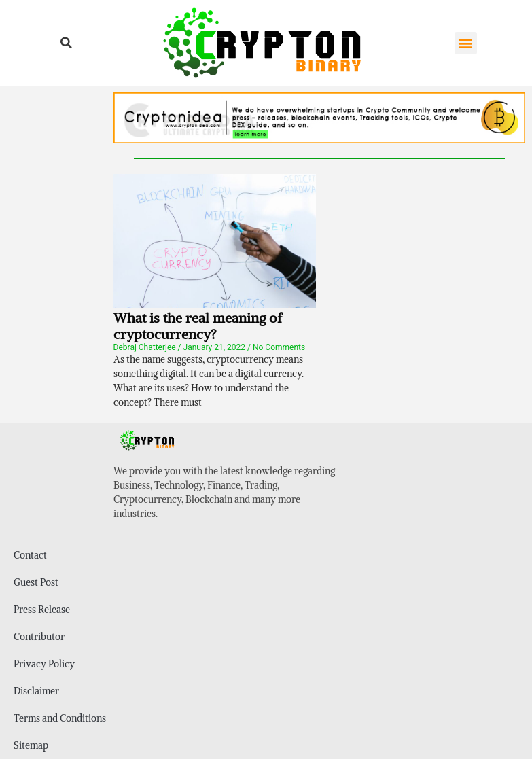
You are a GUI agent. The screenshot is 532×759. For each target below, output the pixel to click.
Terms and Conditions (60, 718)
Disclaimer (36, 691)
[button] (67, 43)
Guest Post (36, 582)
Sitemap (31, 745)
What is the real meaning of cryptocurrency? (198, 326)
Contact (30, 555)
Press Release (42, 610)
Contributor (39, 637)
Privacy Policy (44, 664)
